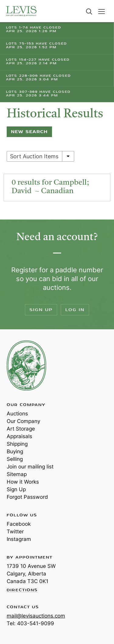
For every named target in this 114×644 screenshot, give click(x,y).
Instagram (19, 539)
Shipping (17, 444)
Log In (75, 310)
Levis (26, 365)
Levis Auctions (21, 11)
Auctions (17, 414)
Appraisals (19, 436)
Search (89, 12)
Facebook (19, 524)
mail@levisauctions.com (36, 616)
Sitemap (17, 474)
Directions (22, 590)
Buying (15, 451)
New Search (29, 132)
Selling (15, 459)
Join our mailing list (30, 467)
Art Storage (21, 429)
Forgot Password (27, 497)
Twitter (15, 532)
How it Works (23, 482)
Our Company (23, 421)
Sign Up (41, 310)
